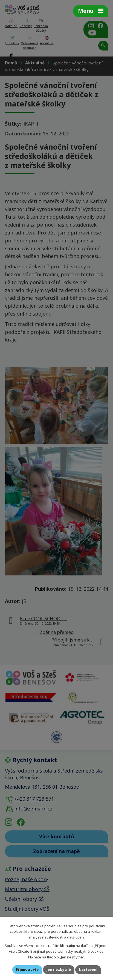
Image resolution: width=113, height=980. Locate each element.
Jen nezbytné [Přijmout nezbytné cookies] (59, 969)
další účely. (76, 937)
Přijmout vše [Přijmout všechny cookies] (27, 969)
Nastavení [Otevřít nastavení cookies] (88, 969)
